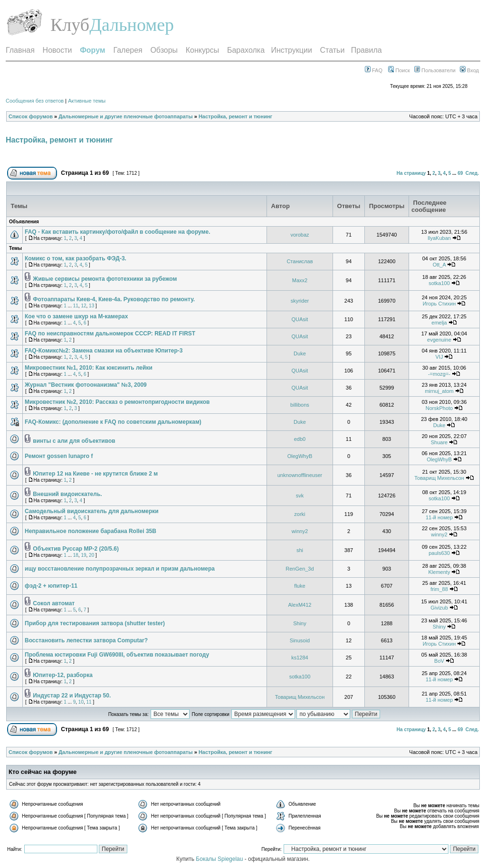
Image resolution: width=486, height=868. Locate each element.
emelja (439, 323)
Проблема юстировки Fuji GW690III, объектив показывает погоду (117, 655)
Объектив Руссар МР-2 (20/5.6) (76, 549)
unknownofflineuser (300, 475)
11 (76, 306)
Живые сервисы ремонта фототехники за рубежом (105, 279)
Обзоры (164, 50)
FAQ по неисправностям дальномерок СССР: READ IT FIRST (110, 334)
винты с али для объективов (74, 441)
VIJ (439, 357)
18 (76, 555)
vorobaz (300, 235)
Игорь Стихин (439, 304)
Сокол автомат (54, 603)
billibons (300, 405)
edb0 (300, 439)
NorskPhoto (439, 408)
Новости (57, 50)
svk (300, 496)
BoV (439, 661)
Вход (469, 70)
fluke (300, 586)
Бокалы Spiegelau (220, 859)
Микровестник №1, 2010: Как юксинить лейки (89, 368)
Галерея (128, 50)
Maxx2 (300, 280)
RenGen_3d (300, 569)
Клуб (70, 25)
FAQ (374, 70)
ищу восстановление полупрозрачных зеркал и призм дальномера (120, 569)
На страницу (411, 173)
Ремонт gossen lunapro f (59, 456)
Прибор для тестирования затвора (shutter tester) (95, 623)
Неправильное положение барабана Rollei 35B (91, 531)
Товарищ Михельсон (439, 478)
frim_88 (439, 589)
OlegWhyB (300, 456)
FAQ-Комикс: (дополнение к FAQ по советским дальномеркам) (113, 422)
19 (83, 555)
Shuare (439, 442)
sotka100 (439, 283)
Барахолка (246, 50)
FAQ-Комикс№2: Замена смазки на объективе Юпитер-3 (104, 351)
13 (91, 306)
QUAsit (300, 319)
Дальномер (132, 25)
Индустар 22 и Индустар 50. (72, 696)
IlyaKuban (439, 238)
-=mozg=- (439, 374)
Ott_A (439, 265)
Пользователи (435, 70)
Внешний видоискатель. (67, 494)
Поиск (399, 70)
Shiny (300, 623)
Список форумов (31, 116)
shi (300, 550)
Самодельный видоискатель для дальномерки (92, 511)
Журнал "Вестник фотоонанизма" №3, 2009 (86, 385)
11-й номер (439, 517)
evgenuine (439, 340)
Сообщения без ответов (35, 101)
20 (91, 555)
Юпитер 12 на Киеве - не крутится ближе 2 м (95, 474)
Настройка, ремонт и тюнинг (235, 116)
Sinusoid (300, 640)
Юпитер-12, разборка (62, 675)
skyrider (300, 301)
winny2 (300, 531)
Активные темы (87, 101)
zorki (300, 514)
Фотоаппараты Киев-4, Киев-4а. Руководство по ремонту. (114, 299)
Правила (367, 50)
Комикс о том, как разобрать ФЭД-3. (76, 258)
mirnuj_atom (439, 391)
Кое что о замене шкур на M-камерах (76, 316)
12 (83, 306)
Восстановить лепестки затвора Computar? (86, 640)
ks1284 (300, 658)
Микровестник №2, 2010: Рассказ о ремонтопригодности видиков (117, 402)
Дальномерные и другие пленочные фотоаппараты (125, 116)
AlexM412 (300, 605)
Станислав (300, 261)
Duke (300, 353)
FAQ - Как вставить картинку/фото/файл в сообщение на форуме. (117, 232)
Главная (20, 50)
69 (460, 173)
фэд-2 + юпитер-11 (51, 586)
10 (81, 702)
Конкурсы (202, 50)
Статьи (333, 50)
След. (472, 173)
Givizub (439, 608)
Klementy (439, 572)
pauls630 (439, 553)
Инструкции (291, 50)
